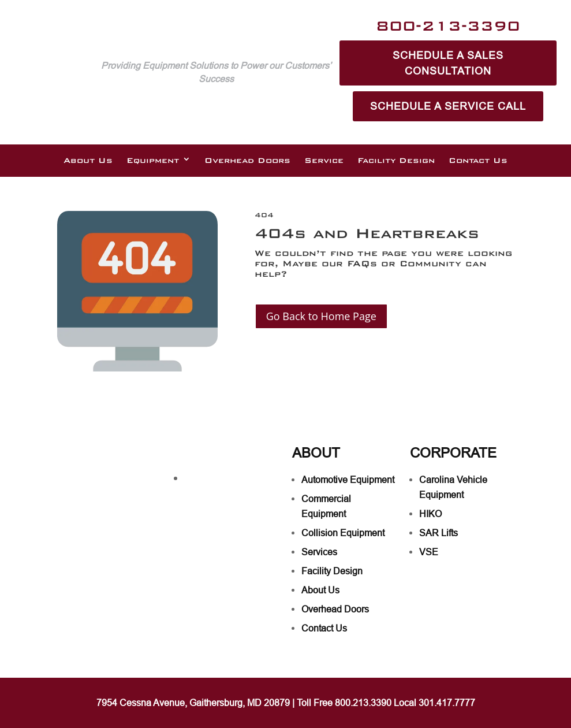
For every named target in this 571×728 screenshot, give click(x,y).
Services (319, 552)
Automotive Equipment (348, 480)
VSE (429, 552)
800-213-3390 (448, 26)
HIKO (430, 514)
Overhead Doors (247, 161)
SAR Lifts (438, 533)
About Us (88, 161)
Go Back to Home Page (321, 316)
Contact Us (478, 161)
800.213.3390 (363, 703)
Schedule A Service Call (448, 106)
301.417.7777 (447, 703)
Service (324, 161)
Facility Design (396, 161)
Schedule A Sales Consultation (448, 63)
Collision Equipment (343, 533)
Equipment (153, 161)
